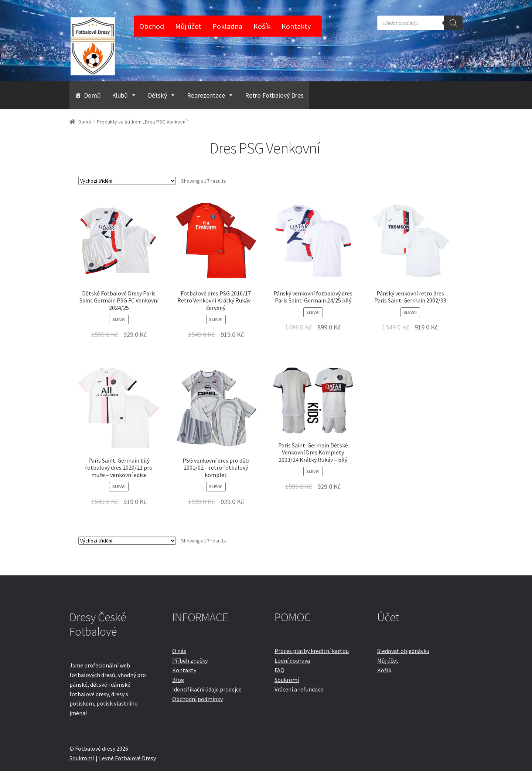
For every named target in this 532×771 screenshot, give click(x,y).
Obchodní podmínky (197, 699)
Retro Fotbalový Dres (274, 95)
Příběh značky (190, 660)
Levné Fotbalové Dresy (127, 758)
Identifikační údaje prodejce (207, 689)
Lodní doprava (292, 660)
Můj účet (188, 26)
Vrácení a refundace (299, 689)
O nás (179, 651)
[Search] (453, 23)
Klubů (124, 95)
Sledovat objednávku (403, 651)
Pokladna (227, 26)
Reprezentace (210, 95)
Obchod (152, 26)
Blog (178, 680)
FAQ (279, 670)
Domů (92, 95)
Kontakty (296, 26)
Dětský (162, 95)
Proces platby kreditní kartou (312, 651)
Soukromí (287, 680)
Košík (262, 26)
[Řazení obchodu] (127, 181)
